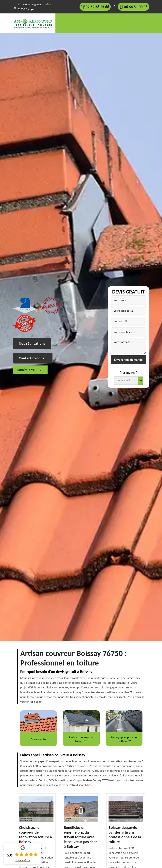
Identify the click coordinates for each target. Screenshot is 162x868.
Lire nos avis (23, 860)
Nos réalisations (32, 344)
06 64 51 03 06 (136, 7)
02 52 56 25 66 (97, 7)
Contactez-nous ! (33, 358)
